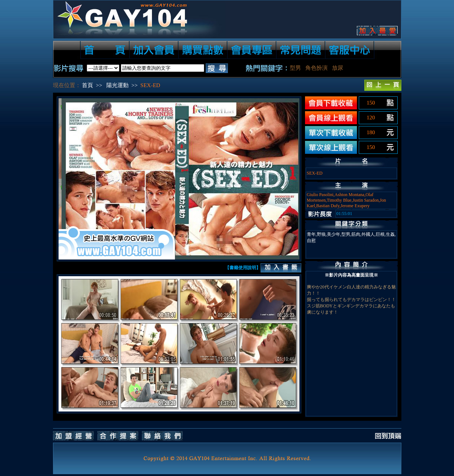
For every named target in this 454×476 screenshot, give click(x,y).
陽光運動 (117, 85)
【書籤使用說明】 (243, 268)
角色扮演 (317, 68)
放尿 (338, 68)
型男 (295, 68)
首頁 (87, 85)
